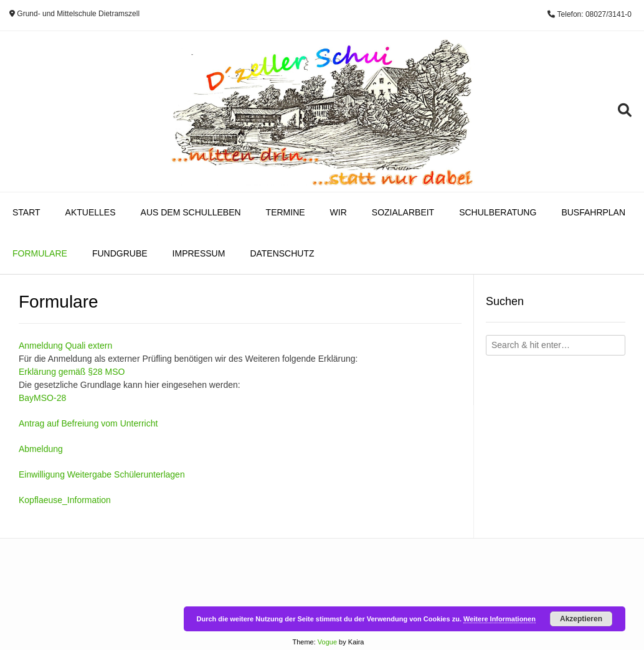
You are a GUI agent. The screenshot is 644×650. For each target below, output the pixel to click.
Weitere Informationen (500, 619)
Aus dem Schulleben (191, 212)
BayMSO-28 (42, 398)
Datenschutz (282, 253)
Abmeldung (41, 449)
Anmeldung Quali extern (65, 346)
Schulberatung (498, 212)
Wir (339, 212)
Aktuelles (91, 212)
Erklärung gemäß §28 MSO (72, 372)
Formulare (40, 253)
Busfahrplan (593, 212)
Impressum (199, 253)
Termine (286, 212)
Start (26, 212)
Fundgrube (120, 253)
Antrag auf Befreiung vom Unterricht (88, 423)
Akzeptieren (581, 619)
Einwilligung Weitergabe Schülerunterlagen (102, 474)
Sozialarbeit (403, 212)
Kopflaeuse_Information (65, 500)
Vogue (327, 642)
